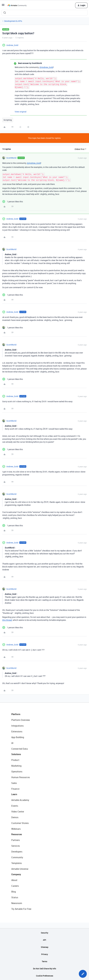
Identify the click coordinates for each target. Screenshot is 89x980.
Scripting (8, 120)
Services (16, 846)
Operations (17, 772)
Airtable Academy (20, 800)
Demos (15, 817)
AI (12, 743)
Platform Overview (21, 720)
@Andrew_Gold (46, 67)
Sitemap (45, 947)
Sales (14, 783)
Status (15, 897)
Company (16, 874)
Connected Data (19, 749)
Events (15, 806)
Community (17, 857)
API (44, 940)
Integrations (17, 726)
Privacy (45, 954)
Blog (14, 892)
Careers (15, 886)
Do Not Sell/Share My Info (45, 969)
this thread (7, 620)
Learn (14, 794)
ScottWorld (11, 158)
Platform (16, 714)
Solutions (16, 754)
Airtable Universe (20, 869)
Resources (17, 834)
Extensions (17, 731)
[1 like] (13, 202)
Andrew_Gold (12, 45)
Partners (16, 840)
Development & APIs (13, 21)
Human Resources (21, 777)
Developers (17, 852)
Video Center (18, 812)
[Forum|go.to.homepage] (17, 5)
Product (15, 760)
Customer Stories (20, 823)
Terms (44, 961)
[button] (3, 6)
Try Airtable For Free (21, 909)
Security (44, 933)
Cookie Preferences (45, 976)
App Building (18, 737)
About (14, 880)
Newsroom (17, 903)
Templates (17, 863)
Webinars (16, 829)
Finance (15, 789)
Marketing (16, 766)
